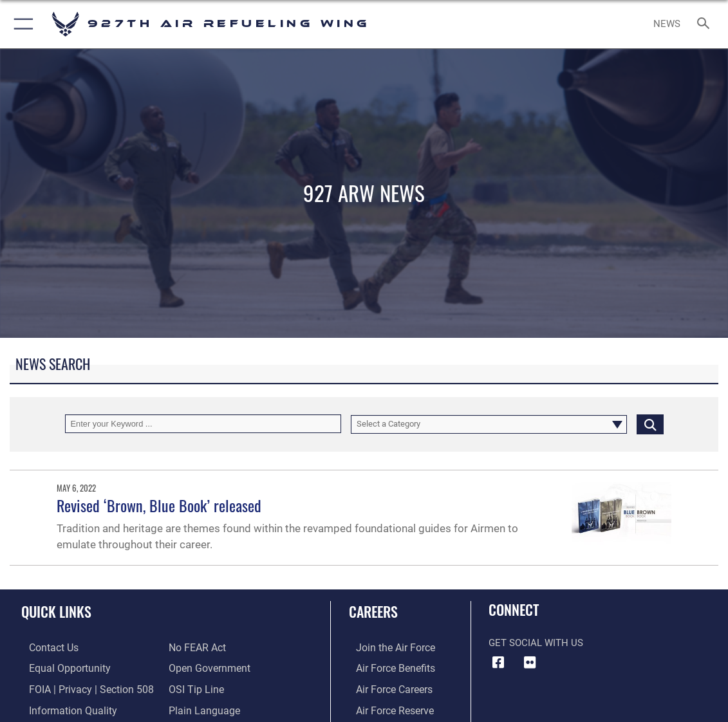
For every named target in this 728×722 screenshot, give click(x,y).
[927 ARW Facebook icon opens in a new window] (498, 663)
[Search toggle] (706, 24)
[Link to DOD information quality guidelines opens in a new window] (62, 707)
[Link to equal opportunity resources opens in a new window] (60, 667)
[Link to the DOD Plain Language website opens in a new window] (201, 707)
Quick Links (56, 611)
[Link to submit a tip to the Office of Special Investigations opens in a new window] (194, 687)
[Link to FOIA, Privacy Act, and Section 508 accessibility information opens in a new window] (80, 687)
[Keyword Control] (203, 424)
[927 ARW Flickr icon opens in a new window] (530, 663)
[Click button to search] (650, 424)
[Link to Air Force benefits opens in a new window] (387, 667)
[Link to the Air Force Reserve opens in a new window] (387, 707)
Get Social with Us (536, 643)
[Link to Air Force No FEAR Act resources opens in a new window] (197, 647)
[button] (21, 24)
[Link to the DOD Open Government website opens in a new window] (207, 667)
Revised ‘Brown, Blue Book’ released (159, 505)
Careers (373, 611)
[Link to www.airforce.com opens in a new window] (387, 647)
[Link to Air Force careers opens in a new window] (387, 687)
